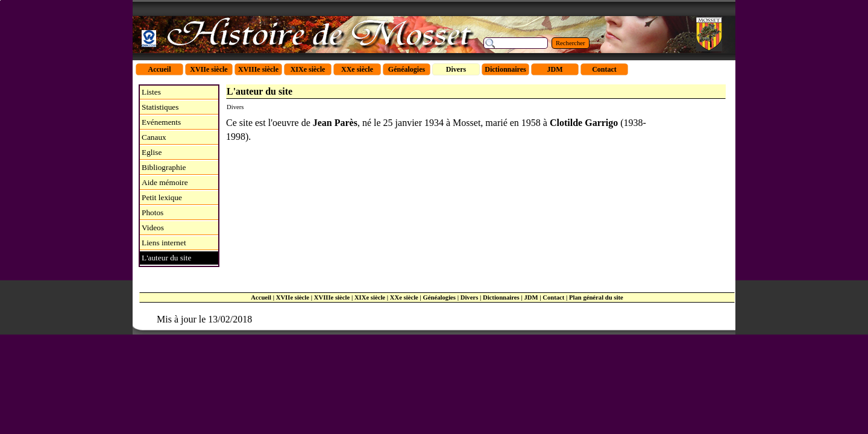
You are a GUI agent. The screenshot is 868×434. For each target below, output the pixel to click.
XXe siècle (404, 297)
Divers (470, 297)
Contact (553, 297)
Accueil (261, 297)
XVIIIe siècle (332, 297)
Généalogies (439, 297)
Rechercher (571, 43)
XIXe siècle (370, 297)
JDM (531, 297)
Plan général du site (596, 297)
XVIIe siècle (293, 297)
